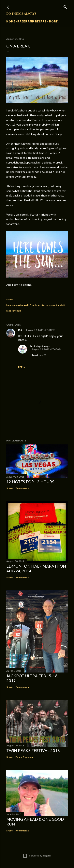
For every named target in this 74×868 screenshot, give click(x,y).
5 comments (22, 831)
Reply (22, 367)
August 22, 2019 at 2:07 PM (40, 330)
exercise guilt (22, 305)
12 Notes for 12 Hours (30, 482)
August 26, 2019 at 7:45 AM (46, 349)
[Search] (65, 6)
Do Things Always (21, 14)
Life (43, 305)
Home (11, 22)
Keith (21, 330)
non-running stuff (55, 305)
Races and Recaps (32, 22)
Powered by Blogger (37, 856)
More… (55, 22)
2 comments (22, 577)
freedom (35, 305)
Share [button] (9, 299)
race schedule (14, 311)
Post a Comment (25, 757)
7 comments (22, 488)
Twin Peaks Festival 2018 (33, 750)
